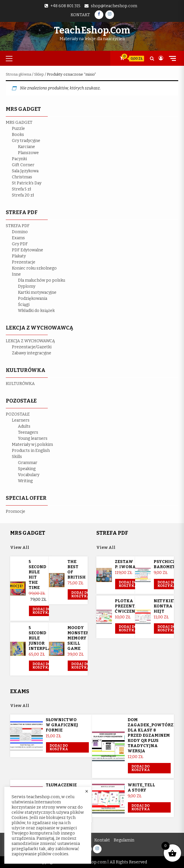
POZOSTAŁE (18, 414)
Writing (25, 481)
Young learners (33, 438)
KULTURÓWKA (20, 384)
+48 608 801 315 (65, 6)
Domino (20, 232)
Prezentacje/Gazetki (32, 347)
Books (18, 135)
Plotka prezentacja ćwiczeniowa (131, 606)
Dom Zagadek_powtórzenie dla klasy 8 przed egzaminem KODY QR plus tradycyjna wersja (156, 735)
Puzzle (18, 129)
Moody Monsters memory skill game (79, 638)
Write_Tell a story (141, 788)
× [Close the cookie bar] (87, 792)
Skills (17, 457)
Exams (18, 238)
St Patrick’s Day (27, 183)
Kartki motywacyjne (37, 292)
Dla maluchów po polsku (42, 280)
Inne (16, 274)
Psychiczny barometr (168, 564)
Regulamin (124, 840)
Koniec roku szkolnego (34, 268)
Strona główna (19, 74)
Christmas (22, 177)
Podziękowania (33, 299)
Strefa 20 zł (23, 195)
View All (20, 548)
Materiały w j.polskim (32, 445)
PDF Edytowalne (27, 250)
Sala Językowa (25, 171)
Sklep (39, 74)
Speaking (27, 469)
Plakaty (19, 256)
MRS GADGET (19, 122)
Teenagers (28, 432)
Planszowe (28, 153)
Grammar (28, 463)
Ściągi (24, 305)
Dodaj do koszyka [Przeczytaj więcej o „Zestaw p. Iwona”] (128, 584)
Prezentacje (24, 262)
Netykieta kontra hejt (166, 606)
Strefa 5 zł (22, 189)
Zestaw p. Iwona (125, 564)
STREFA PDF (18, 226)
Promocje (15, 511)
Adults (24, 426)
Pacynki (19, 159)
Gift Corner (23, 165)
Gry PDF (20, 244)
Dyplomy (27, 286)
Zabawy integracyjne (32, 353)
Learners (21, 420)
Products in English (31, 451)
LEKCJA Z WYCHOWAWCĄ (30, 341)
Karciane (26, 147)
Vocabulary (29, 475)
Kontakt (80, 15)
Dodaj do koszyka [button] (42, 611)
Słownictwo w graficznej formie (62, 725)
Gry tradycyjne (26, 141)
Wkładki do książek (36, 311)
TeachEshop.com (92, 30)
